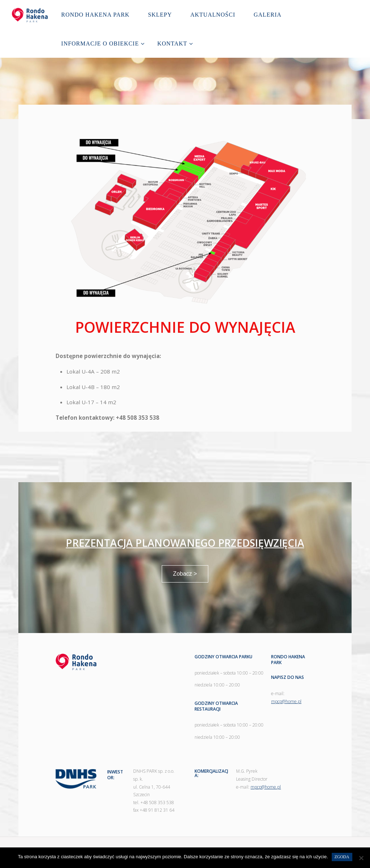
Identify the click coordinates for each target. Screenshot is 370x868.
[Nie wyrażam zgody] (361, 858)
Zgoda (342, 857)
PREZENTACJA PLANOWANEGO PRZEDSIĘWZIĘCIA (185, 543)
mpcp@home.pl (286, 701)
